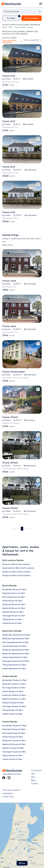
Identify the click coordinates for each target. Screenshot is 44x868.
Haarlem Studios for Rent (13, 703)
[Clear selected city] (40, 11)
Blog (33, 777)
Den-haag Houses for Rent (14, 733)
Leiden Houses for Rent (12, 759)
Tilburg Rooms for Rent (12, 619)
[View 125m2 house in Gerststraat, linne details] (22, 263)
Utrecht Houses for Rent (13, 737)
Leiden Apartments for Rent (14, 668)
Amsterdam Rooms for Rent (14, 589)
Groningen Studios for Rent (14, 706)
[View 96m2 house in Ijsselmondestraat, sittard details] (22, 445)
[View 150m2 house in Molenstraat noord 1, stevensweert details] (22, 354)
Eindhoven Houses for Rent (14, 740)
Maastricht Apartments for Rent (16, 653)
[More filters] (12, 18)
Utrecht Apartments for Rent (14, 646)
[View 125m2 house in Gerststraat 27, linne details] (22, 309)
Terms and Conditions (11, 790)
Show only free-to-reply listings (10, 41)
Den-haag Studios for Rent (14, 688)
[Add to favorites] (38, 48)
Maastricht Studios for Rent (14, 699)
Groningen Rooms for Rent (14, 616)
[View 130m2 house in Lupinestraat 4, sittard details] (22, 400)
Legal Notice (8, 793)
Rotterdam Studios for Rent (14, 684)
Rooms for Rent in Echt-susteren (16, 564)
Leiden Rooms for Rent (12, 623)
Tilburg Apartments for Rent (14, 665)
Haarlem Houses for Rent (13, 748)
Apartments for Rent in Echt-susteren (18, 568)
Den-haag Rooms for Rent (13, 597)
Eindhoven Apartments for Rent (16, 650)
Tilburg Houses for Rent (12, 755)
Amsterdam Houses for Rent (14, 725)
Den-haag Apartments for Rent (15, 642)
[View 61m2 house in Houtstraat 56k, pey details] (22, 58)
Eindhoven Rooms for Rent (14, 604)
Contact (34, 783)
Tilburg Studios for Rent (12, 710)
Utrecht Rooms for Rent (12, 601)
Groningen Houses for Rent (14, 752)
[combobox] (22, 11)
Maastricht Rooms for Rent (14, 608)
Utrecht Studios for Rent (13, 691)
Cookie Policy (8, 797)
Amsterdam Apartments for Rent (16, 635)
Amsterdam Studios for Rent (14, 680)
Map (22, 863)
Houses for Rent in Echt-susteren (16, 575)
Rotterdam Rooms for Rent (14, 593)
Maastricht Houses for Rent (14, 744)
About (34, 780)
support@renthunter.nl (12, 774)
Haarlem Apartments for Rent (15, 657)
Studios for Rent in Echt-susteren (16, 572)
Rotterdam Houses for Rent (14, 729)
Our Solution (36, 770)
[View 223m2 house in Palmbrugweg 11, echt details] (22, 149)
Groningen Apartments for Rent (16, 661)
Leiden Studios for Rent (12, 714)
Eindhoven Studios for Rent (14, 695)
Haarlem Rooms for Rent (13, 612)
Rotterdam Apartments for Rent (16, 639)
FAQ (33, 774)
